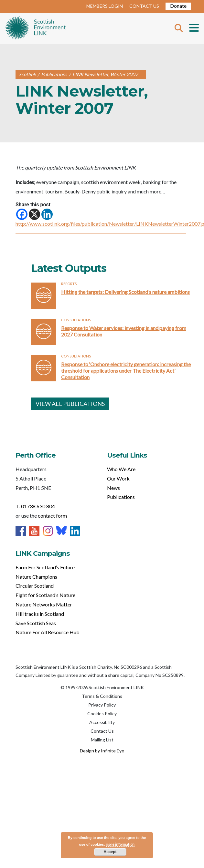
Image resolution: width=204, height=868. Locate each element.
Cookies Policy (102, 713)
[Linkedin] (47, 214)
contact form (52, 516)
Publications (121, 497)
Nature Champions (36, 577)
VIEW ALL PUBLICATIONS (70, 404)
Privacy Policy (102, 705)
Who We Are (121, 469)
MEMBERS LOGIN (105, 6)
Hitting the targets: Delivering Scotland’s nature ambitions (125, 292)
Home (35, 28)
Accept (110, 852)
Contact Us (102, 731)
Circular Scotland (35, 586)
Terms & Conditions (102, 696)
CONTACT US (144, 6)
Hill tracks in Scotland (40, 614)
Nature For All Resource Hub (48, 632)
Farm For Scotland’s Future (45, 567)
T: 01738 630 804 (35, 506)
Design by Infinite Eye (102, 751)
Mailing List (102, 740)
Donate (178, 6)
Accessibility (102, 722)
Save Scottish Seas (36, 623)
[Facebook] (22, 214)
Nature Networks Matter (44, 604)
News (113, 488)
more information (120, 844)
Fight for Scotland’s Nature (45, 595)
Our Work (118, 478)
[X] (34, 214)
